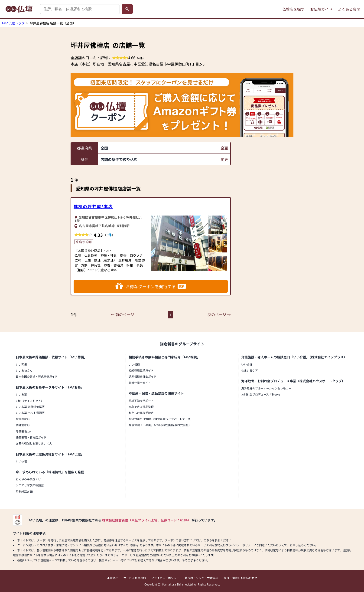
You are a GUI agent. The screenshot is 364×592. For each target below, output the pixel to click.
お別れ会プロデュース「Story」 (261, 394)
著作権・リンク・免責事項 (201, 578)
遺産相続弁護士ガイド (143, 376)
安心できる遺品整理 (141, 407)
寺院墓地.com (24, 431)
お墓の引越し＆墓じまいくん (34, 443)
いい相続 (134, 364)
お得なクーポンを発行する (151, 286)
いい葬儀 (21, 364)
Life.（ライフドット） (30, 401)
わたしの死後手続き (141, 413)
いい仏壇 (21, 461)
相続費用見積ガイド (141, 370)
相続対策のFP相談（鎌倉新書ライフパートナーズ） (161, 419)
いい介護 (247, 364)
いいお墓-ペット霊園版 (30, 413)
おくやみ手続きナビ (28, 479)
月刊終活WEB (24, 491)
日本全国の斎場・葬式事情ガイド (37, 376)
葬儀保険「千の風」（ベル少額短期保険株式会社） (160, 425)
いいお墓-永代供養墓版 (30, 407)
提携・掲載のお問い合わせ (240, 578)
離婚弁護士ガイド (140, 383)
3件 (109, 235)
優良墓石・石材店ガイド (31, 437)
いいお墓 (21, 394)
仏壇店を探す (293, 9)
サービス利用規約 (135, 578)
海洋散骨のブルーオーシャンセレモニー (266, 388)
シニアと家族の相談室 (30, 485)
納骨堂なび (23, 425)
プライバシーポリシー (165, 578)
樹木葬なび (23, 419)
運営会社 (112, 578)
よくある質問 (349, 9)
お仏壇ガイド (321, 9)
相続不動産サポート (141, 401)
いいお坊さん (24, 370)
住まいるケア (250, 370)
